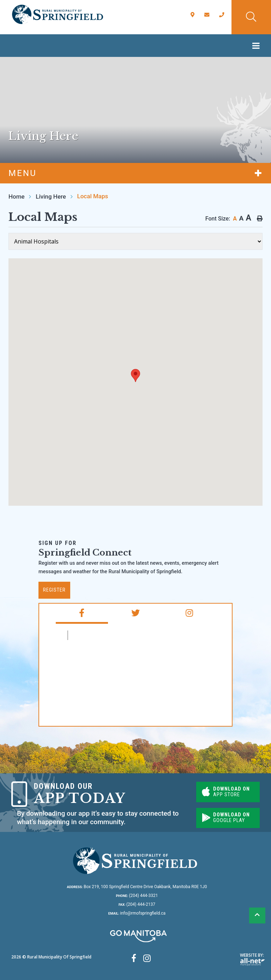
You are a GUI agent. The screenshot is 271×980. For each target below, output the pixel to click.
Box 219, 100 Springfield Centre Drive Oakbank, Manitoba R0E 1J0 (137, 887)
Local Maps (93, 196)
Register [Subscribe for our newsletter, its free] (54, 590)
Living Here (51, 196)
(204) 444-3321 (137, 896)
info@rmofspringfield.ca (137, 913)
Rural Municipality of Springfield (58, 14)
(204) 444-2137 (137, 904)
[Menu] (258, 46)
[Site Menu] (135, 173)
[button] (135, 375)
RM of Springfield (101, 635)
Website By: (252, 959)
